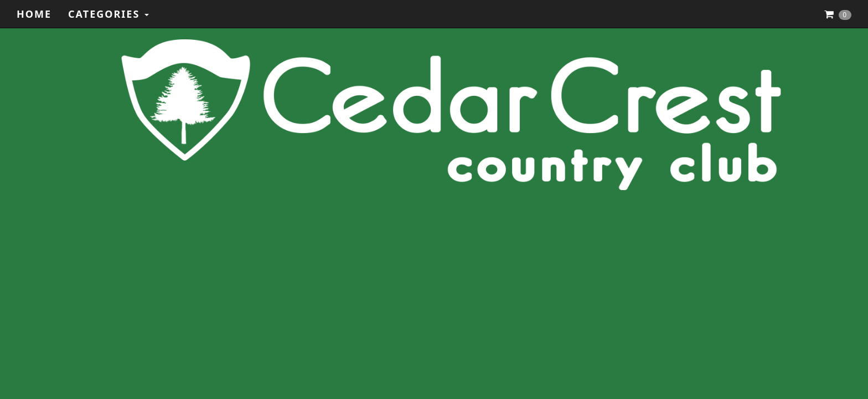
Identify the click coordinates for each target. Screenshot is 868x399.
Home (34, 14)
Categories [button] (108, 14)
